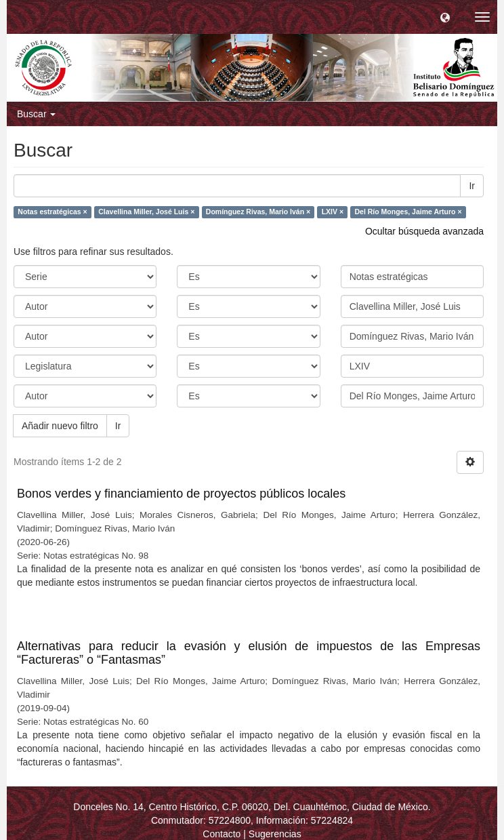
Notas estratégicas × (52, 212)
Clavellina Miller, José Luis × (146, 212)
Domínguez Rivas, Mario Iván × (258, 212)
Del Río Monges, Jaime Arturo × (408, 212)
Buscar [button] (36, 114)
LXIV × (333, 212)
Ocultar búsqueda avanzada (424, 231)
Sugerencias (275, 834)
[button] (445, 17)
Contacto (222, 834)
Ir (472, 186)
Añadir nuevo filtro (60, 426)
